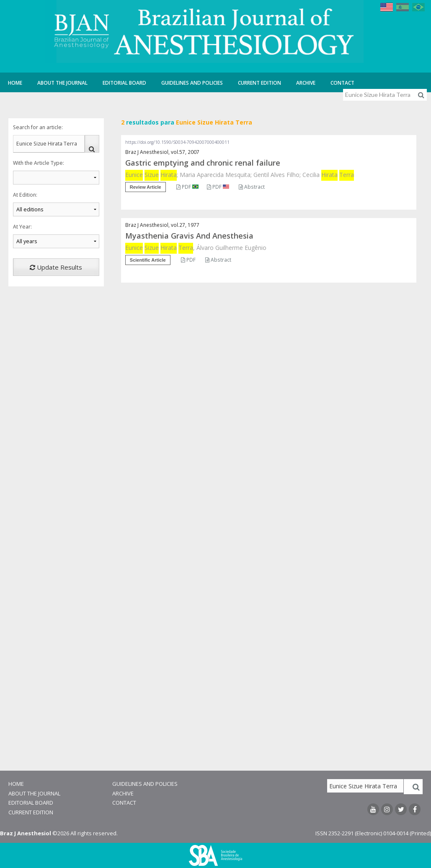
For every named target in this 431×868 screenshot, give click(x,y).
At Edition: (25, 195)
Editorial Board (124, 83)
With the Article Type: (39, 163)
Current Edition (259, 83)
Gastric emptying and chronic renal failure (203, 163)
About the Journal (62, 83)
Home (15, 83)
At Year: (22, 227)
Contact (342, 83)
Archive (306, 83)
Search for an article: (38, 127)
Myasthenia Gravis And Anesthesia (189, 236)
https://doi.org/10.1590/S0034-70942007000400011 (177, 142)
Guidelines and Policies (192, 83)
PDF (187, 187)
